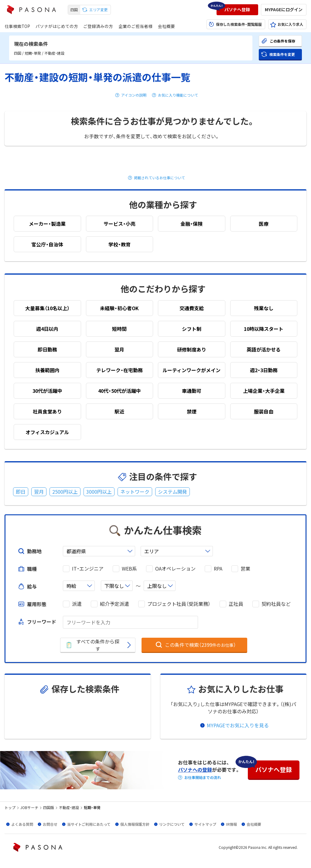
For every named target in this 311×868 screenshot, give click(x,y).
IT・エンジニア (88, 569)
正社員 (236, 604)
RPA (218, 569)
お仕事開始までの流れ (203, 777)
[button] (237, 10)
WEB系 (129, 569)
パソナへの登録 (195, 770)
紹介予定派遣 (114, 604)
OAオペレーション (175, 569)
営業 (245, 569)
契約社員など (276, 604)
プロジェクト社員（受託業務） (179, 604)
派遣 (77, 604)
